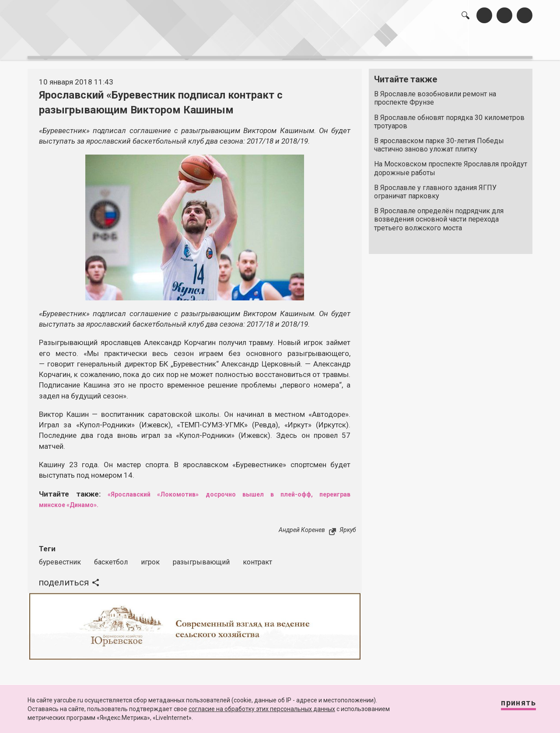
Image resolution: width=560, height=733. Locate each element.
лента (151, 44)
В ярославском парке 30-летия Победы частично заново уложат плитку (439, 141)
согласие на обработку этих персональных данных (262, 709)
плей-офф (291, 489)
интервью (259, 44)
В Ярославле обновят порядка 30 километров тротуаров (449, 117)
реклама (495, 44)
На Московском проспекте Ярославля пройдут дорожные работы (451, 164)
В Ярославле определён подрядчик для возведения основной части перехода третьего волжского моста (439, 215)
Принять (510, 707)
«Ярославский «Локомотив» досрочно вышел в (185, 489)
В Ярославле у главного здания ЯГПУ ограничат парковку (435, 187)
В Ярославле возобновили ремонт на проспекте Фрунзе (435, 94)
